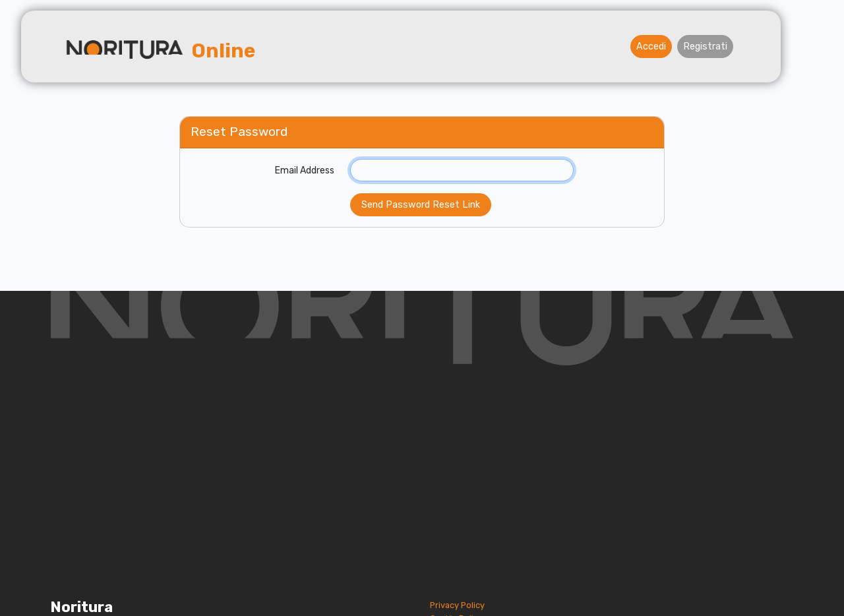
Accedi (651, 46)
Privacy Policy (457, 605)
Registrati (705, 46)
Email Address (305, 170)
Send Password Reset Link (421, 205)
